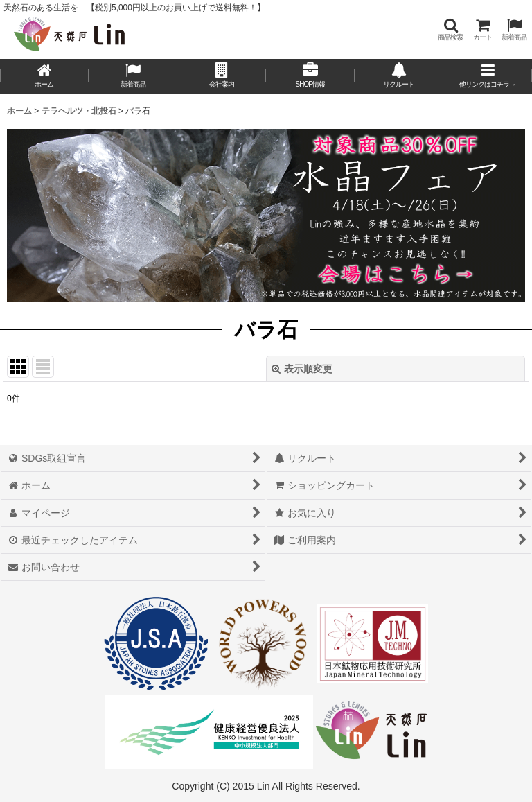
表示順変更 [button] (302, 369)
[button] (450, 29)
